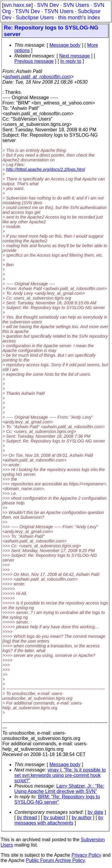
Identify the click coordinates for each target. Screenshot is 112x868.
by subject (54, 818)
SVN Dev (48, 5)
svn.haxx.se (17, 5)
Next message (74, 56)
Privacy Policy (86, 855)
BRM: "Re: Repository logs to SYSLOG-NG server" (57, 799)
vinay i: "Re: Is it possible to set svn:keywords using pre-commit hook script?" (60, 775)
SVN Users (76, 5)
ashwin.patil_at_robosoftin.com (38, 77)
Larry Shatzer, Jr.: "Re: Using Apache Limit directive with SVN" (59, 789)
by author (82, 818)
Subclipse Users (35, 18)
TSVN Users (59, 11)
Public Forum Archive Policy (55, 860)
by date (95, 812)
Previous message (34, 61)
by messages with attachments (59, 820)
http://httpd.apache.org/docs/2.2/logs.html (45, 169)
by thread (27, 818)
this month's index (79, 18)
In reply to (71, 61)
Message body (65, 45)
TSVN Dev (28, 11)
